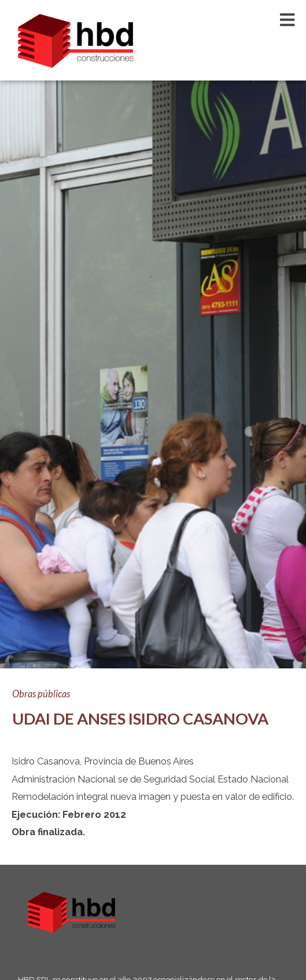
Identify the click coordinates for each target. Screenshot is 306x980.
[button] (287, 20)
